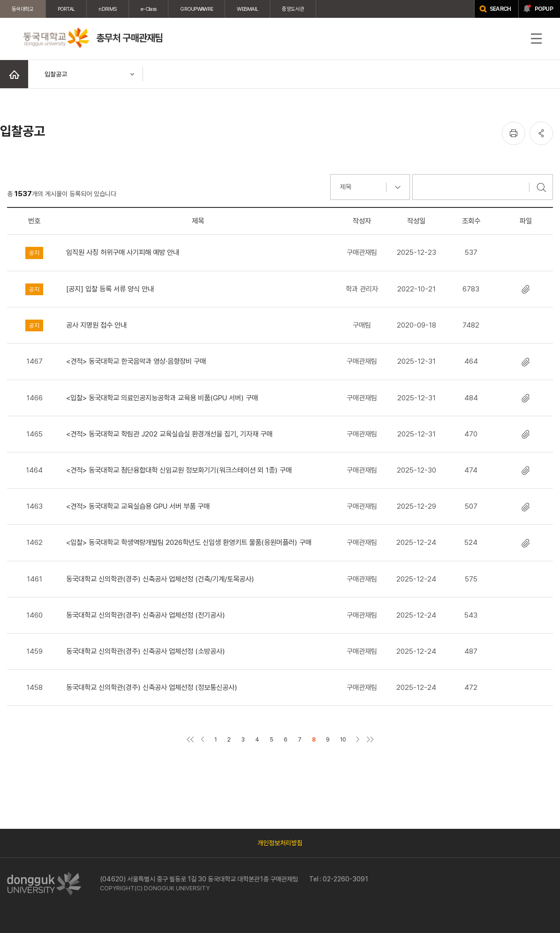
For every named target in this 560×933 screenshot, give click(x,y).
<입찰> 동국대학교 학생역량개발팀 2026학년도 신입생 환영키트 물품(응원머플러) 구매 (189, 542)
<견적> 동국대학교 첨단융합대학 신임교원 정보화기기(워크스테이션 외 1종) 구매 (179, 470)
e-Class (148, 9)
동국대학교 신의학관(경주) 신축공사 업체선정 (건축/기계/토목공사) (160, 579)
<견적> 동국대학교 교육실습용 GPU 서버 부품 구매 (138, 506)
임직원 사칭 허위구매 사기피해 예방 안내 (123, 252)
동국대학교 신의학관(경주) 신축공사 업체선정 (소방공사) (146, 651)
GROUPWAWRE (197, 9)
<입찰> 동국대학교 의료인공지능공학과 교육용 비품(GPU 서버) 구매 (162, 398)
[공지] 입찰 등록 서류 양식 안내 (110, 289)
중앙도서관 (293, 9)
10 (343, 739)
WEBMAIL (247, 9)
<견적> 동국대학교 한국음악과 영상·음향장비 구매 (136, 361)
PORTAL (66, 9)
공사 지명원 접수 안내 (96, 325)
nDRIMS (108, 9)
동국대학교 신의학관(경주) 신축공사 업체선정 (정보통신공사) (152, 687)
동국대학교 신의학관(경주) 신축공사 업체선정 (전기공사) (146, 615)
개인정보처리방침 (280, 843)
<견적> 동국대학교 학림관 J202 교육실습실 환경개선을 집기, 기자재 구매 (169, 434)
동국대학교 (23, 9)
